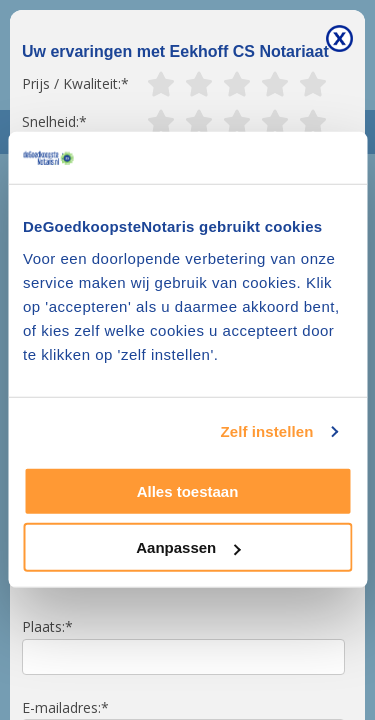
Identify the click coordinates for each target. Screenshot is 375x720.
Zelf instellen (266, 431)
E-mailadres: (61, 707)
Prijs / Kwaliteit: (71, 83)
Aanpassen (188, 547)
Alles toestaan (188, 491)
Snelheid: (50, 121)
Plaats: (43, 626)
